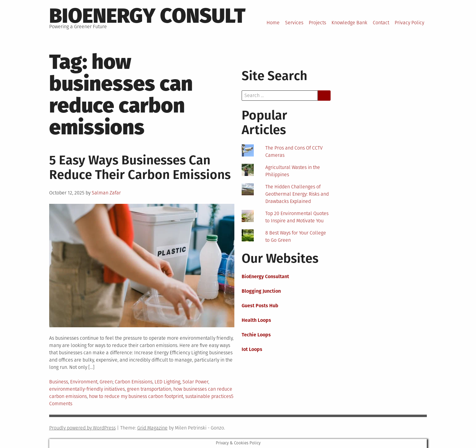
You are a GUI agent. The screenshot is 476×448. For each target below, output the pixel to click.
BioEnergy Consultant (265, 276)
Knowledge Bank (349, 23)
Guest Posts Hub (260, 306)
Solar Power (195, 382)
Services (294, 23)
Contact (381, 23)
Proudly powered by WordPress (82, 428)
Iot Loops (252, 349)
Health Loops (256, 320)
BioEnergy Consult (147, 16)
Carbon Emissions (134, 382)
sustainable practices (208, 396)
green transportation (149, 389)
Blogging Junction (261, 291)
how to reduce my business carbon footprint (136, 396)
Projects (317, 23)
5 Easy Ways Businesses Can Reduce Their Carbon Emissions (140, 167)
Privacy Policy (409, 23)
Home (273, 23)
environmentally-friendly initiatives (87, 389)
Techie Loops (256, 335)
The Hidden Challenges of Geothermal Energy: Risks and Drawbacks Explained (297, 194)
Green (106, 382)
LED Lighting (167, 382)
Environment (84, 382)
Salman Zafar (106, 193)
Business (59, 382)
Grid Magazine (152, 428)
